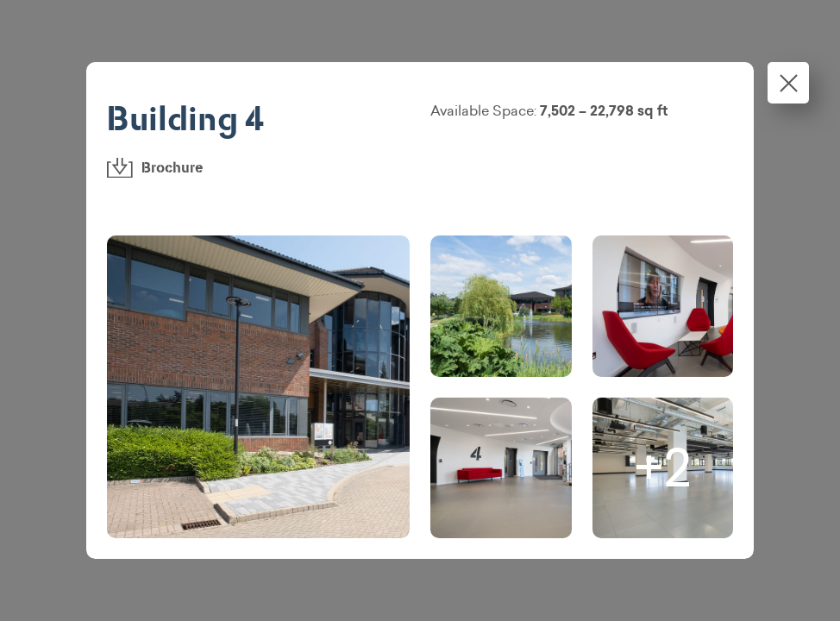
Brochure (155, 168)
